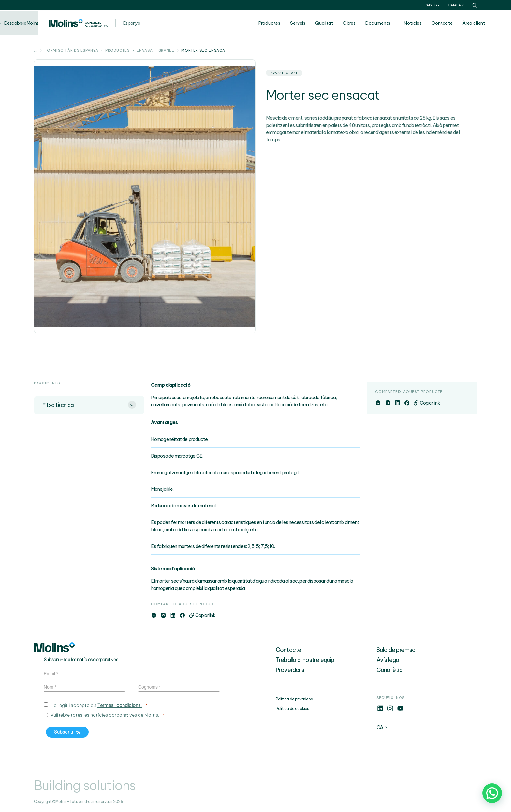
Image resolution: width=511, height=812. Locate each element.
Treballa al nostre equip (305, 660)
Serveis (311, 23)
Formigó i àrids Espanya (72, 51)
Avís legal (388, 660)
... (36, 51)
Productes (282, 23)
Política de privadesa (294, 699)
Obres (362, 23)
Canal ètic (389, 670)
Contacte (455, 23)
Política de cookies (292, 708)
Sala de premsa (396, 650)
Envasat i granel (155, 51)
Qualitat (337, 23)
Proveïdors (290, 670)
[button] (492, 793)
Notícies (426, 23)
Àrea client (487, 23)
